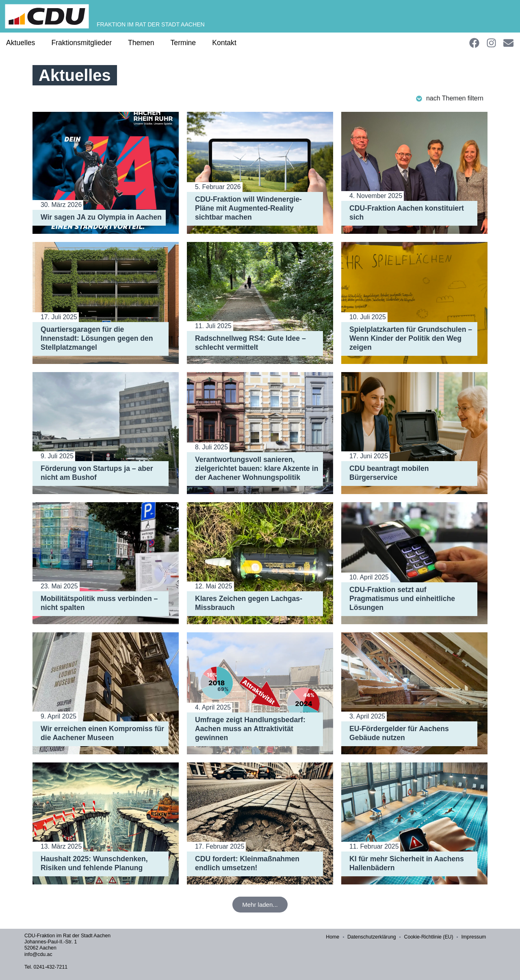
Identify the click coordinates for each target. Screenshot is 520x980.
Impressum (475, 937)
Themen (141, 43)
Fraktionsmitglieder (81, 43)
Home (336, 937)
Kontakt (224, 43)
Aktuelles (21, 43)
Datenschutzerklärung (375, 937)
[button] (260, 905)
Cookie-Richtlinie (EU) (431, 937)
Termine (183, 43)
